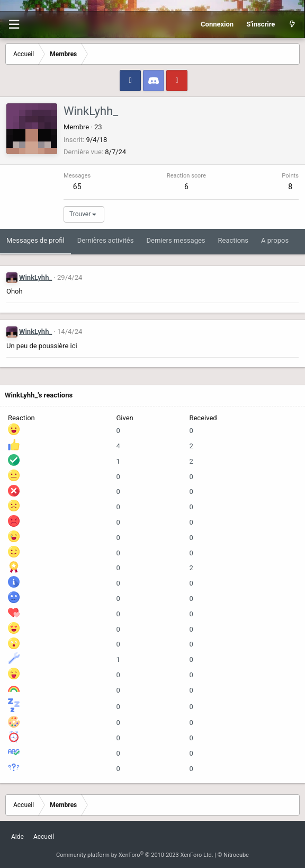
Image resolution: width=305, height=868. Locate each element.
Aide (17, 837)
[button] (14, 25)
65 (77, 187)
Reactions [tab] (234, 240)
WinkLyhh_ (35, 277)
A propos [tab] (275, 240)
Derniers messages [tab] (176, 240)
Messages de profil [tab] (35, 240)
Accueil (44, 837)
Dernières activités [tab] (106, 240)
